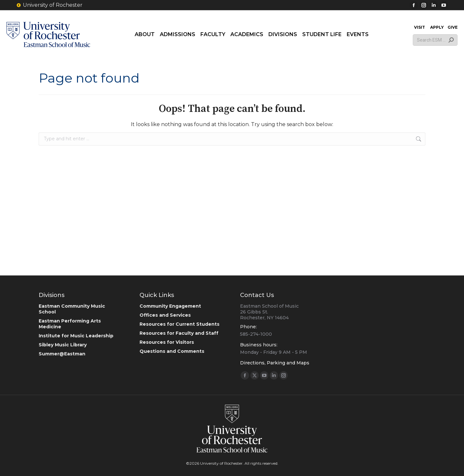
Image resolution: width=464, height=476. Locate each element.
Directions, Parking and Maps (275, 363)
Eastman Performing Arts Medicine (70, 324)
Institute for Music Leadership (76, 336)
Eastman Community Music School (72, 309)
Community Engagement (170, 306)
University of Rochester (49, 5)
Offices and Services (165, 315)
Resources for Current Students (179, 324)
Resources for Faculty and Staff (179, 333)
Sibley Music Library (63, 345)
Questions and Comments (172, 351)
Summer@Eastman (62, 354)
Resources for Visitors (167, 342)
